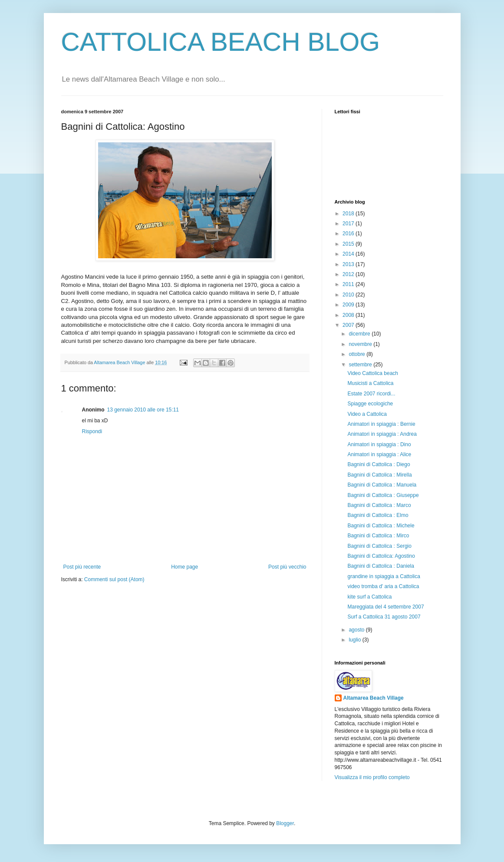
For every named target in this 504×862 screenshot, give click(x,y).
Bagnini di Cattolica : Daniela (380, 566)
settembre (361, 365)
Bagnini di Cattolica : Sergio (379, 546)
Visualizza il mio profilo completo (372, 777)
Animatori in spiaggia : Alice (379, 454)
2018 (349, 214)
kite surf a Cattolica (369, 597)
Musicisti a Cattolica (370, 383)
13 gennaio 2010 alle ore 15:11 (143, 410)
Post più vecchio (287, 567)
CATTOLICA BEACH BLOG (221, 42)
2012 (349, 274)
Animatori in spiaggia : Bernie (381, 424)
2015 (349, 244)
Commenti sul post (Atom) (114, 579)
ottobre (357, 354)
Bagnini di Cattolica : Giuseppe (383, 495)
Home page (184, 567)
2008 (349, 315)
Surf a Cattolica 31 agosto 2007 (384, 617)
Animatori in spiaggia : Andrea (382, 434)
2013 (349, 264)
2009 (349, 305)
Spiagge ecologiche (370, 404)
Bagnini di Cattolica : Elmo (378, 515)
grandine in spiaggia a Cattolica (384, 576)
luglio (355, 640)
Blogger (285, 823)
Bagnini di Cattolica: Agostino (381, 556)
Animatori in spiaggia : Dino (379, 444)
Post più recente (82, 567)
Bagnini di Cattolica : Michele (381, 526)
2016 (349, 234)
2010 (349, 295)
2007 (349, 325)
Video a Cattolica (367, 414)
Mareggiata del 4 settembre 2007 (385, 607)
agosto (357, 630)
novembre (361, 344)
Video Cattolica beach (373, 373)
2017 (349, 224)
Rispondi (92, 431)
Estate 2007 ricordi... (371, 394)
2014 (349, 254)
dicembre (360, 334)
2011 (349, 284)
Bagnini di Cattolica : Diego (379, 464)
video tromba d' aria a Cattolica (383, 586)
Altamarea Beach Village (374, 698)
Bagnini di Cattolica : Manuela (382, 485)
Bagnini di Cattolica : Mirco (378, 536)
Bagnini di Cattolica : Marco (379, 505)
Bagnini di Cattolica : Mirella (379, 475)
